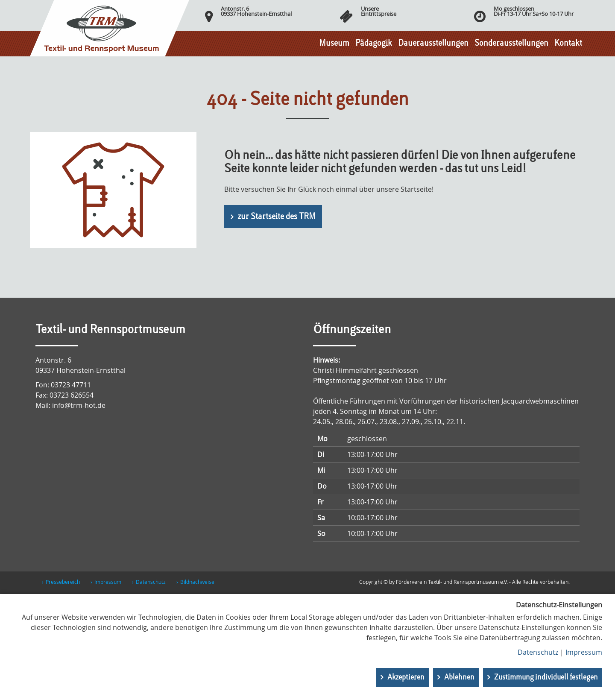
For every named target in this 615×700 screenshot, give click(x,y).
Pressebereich (63, 582)
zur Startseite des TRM (277, 217)
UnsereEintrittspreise (379, 11)
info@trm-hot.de (79, 405)
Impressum (108, 582)
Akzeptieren (406, 677)
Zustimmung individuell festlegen (546, 677)
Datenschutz (151, 582)
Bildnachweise (197, 582)
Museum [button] (334, 44)
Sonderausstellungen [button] (511, 44)
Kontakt (568, 44)
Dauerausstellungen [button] (433, 44)
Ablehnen (459, 677)
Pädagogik (374, 44)
